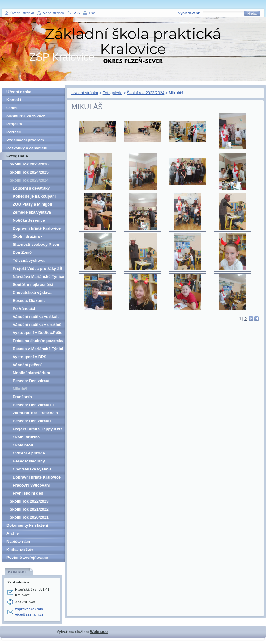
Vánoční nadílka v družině (37, 325)
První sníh (22, 397)
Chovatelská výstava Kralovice (32, 470)
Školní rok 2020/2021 (29, 517)
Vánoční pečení (27, 365)
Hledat (252, 13)
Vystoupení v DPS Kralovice (30, 358)
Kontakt (14, 100)
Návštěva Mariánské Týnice (38, 276)
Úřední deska (19, 92)
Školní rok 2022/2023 (29, 501)
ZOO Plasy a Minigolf (32, 204)
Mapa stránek (54, 13)
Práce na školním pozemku (38, 341)
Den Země (22, 252)
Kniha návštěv (20, 549)
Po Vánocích (25, 309)
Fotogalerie (113, 93)
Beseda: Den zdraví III (33, 405)
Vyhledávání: (189, 13)
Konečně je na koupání (34, 196)
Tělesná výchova (28, 260)
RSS (76, 13)
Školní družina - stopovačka (27, 237)
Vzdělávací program (25, 140)
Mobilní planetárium (31, 373)
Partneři (14, 132)
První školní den (28, 493)
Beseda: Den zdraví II (33, 421)
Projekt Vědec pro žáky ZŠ (37, 268)
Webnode (99, 631)
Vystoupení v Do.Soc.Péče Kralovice (37, 334)
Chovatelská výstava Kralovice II (32, 293)
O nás (12, 108)
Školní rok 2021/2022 (29, 509)
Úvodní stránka (85, 93)
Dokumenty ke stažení (27, 525)
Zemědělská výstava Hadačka (32, 213)
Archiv (13, 533)
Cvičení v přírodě (29, 453)
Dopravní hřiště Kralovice (37, 228)
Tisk (92, 13)
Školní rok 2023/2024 (146, 93)
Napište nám (18, 541)
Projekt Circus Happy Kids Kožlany (38, 430)
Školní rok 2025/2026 (26, 116)
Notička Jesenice (29, 220)
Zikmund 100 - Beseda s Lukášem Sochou (35, 414)
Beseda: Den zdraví (31, 381)
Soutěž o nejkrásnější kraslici (33, 285)
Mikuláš (20, 389)
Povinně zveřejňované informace (27, 558)
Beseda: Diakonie (29, 301)
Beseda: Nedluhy (29, 461)
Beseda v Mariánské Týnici (38, 349)
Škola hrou (23, 445)
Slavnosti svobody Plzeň (36, 244)
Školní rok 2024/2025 (29, 172)
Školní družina (26, 437)
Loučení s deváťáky (31, 188)
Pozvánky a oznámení (27, 148)
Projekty (14, 124)
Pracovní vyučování (31, 485)
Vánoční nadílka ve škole (36, 317)
